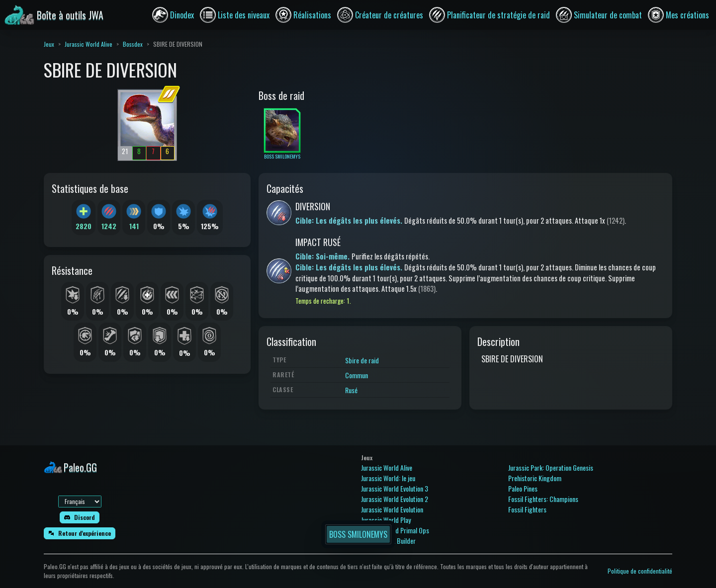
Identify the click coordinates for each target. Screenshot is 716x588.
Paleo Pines (523, 488)
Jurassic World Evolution (392, 509)
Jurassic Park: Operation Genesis (551, 467)
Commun (357, 375)
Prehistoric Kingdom (535, 478)
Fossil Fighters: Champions (543, 499)
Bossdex (133, 44)
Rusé (351, 390)
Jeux (49, 44)
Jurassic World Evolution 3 (395, 488)
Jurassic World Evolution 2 (395, 499)
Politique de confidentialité (640, 571)
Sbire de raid (362, 360)
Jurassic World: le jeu (388, 478)
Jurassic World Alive (89, 44)
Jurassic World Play (386, 520)
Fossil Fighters (527, 509)
